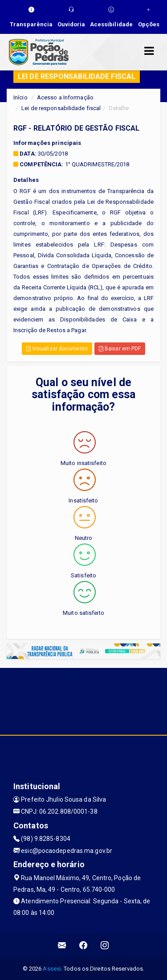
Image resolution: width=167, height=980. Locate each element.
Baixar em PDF (120, 349)
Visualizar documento (57, 349)
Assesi (52, 969)
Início (20, 97)
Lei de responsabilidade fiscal (61, 108)
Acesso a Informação (65, 97)
